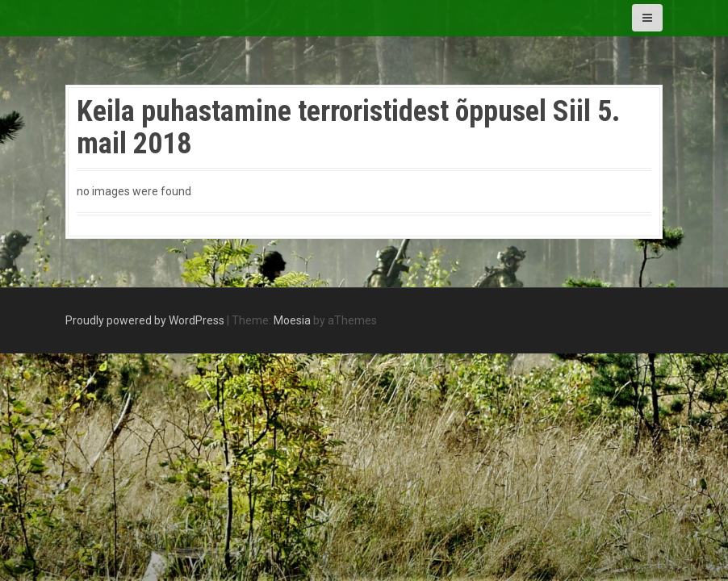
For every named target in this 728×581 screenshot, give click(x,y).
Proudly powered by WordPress (145, 320)
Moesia (292, 320)
